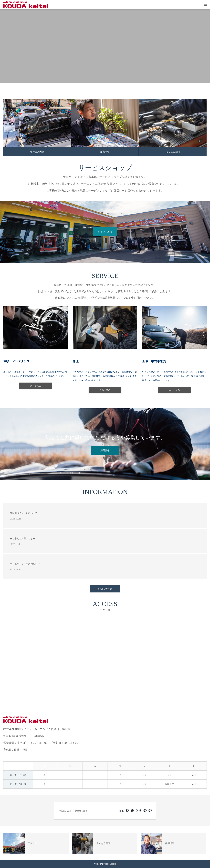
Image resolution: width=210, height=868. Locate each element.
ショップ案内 (105, 232)
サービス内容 (37, 152)
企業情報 (105, 152)
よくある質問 (173, 152)
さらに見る (36, 386)
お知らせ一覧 (105, 589)
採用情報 (105, 450)
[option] (105, 46)
